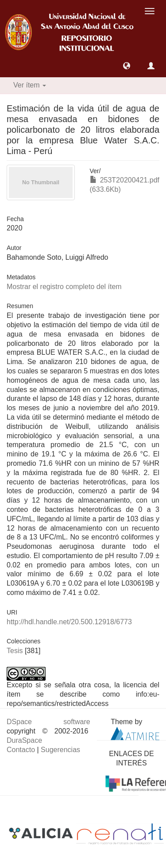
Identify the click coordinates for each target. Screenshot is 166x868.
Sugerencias (60, 750)
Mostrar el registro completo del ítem (64, 287)
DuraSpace (24, 740)
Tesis (15, 651)
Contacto (21, 750)
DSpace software (48, 722)
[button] (127, 66)
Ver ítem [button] (30, 85)
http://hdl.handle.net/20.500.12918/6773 (69, 622)
